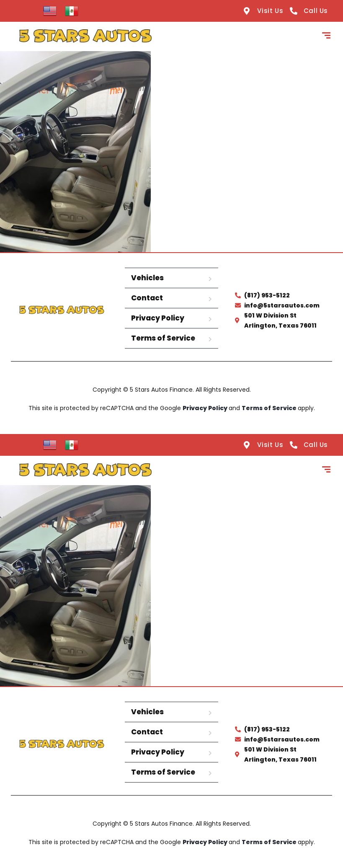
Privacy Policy (158, 318)
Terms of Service (163, 338)
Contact (147, 298)
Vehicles (147, 278)
